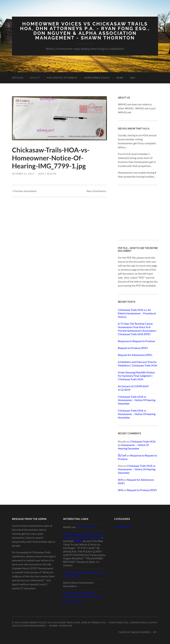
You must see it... (87, 527)
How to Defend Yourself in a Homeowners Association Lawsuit (83, 595)
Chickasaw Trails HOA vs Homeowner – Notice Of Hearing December (137, 400)
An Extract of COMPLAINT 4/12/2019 (133, 388)
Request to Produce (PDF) (133, 348)
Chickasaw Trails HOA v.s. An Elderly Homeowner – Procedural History (137, 313)
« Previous (24, 191)
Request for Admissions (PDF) (135, 355)
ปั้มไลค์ (122, 455)
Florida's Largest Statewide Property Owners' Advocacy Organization (84, 536)
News (120, 78)
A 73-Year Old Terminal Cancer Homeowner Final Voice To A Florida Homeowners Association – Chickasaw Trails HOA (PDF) (138, 329)
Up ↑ (156, 632)
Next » (97, 191)
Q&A (133, 78)
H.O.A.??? (35, 78)
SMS (120, 480)
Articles (18, 78)
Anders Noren (140, 632)
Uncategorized (123, 527)
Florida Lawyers (72, 602)
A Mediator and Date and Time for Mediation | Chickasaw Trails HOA (137, 364)
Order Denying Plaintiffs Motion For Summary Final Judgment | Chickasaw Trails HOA (136, 376)
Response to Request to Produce (136, 341)
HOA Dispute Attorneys (62, 78)
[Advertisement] (143, 212)
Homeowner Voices (97, 78)
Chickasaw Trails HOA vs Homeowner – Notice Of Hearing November (137, 414)
